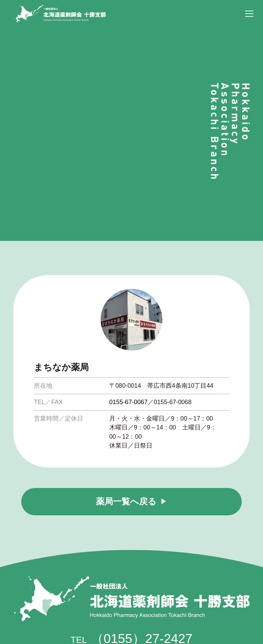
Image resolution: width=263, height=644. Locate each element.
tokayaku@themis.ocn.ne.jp (146, 601)
